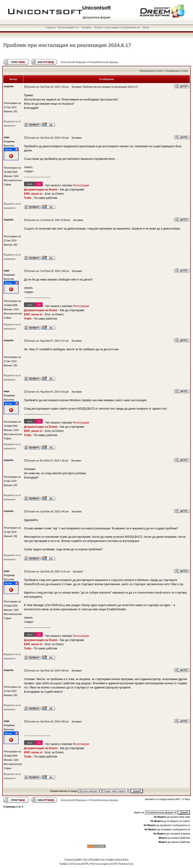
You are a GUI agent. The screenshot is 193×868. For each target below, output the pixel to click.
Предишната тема (151, 71)
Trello (28, 198)
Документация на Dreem (41, 190)
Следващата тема (176, 71)
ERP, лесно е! (33, 194)
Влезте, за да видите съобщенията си (117, 27)
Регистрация (81, 185)
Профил (87, 27)
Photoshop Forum (126, 864)
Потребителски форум (104, 62)
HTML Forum (95, 864)
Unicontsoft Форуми (73, 62)
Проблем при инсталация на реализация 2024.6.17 (67, 45)
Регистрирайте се (68, 27)
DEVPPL (85, 864)
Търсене (51, 27)
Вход (146, 27)
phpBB (78, 860)
